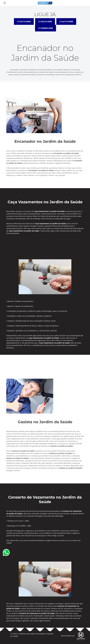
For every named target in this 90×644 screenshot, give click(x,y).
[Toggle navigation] (5, 3)
